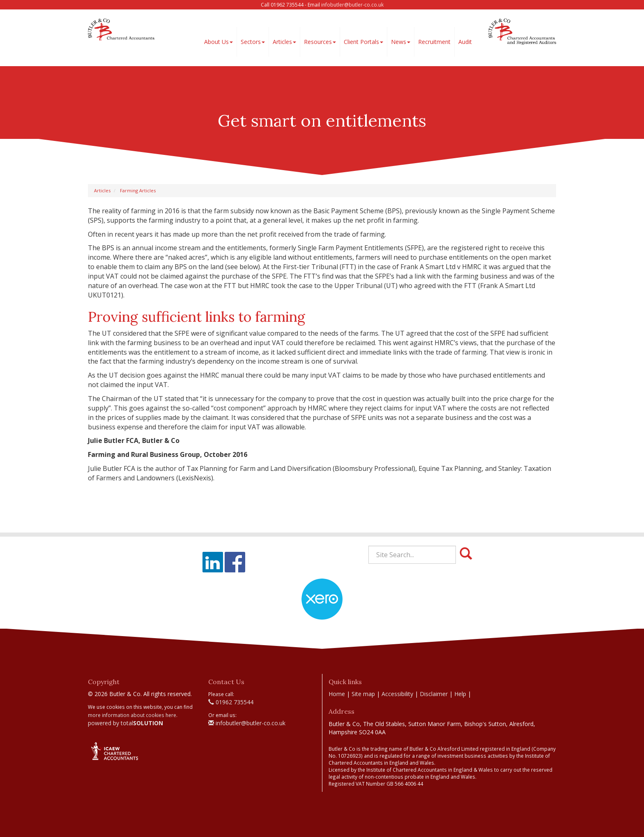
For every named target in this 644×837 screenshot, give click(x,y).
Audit (465, 42)
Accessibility (397, 694)
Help (460, 694)
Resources (320, 42)
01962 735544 (231, 702)
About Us (218, 42)
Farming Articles (138, 190)
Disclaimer (434, 694)
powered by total (125, 723)
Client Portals (363, 42)
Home (337, 694)
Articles (284, 42)
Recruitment (434, 42)
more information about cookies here (132, 715)
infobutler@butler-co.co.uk (352, 5)
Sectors (253, 42)
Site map (363, 694)
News (401, 42)
